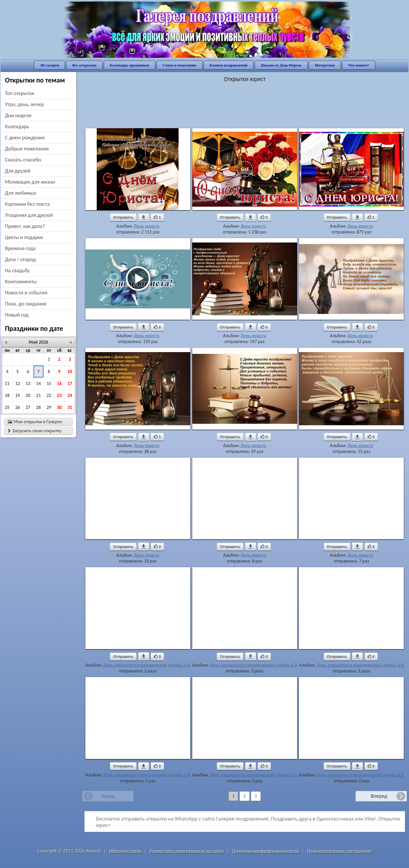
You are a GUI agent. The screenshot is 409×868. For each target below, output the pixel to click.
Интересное (325, 65)
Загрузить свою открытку (35, 431)
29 (49, 407)
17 (70, 383)
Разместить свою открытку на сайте (187, 851)
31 (70, 407)
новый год (17, 315)
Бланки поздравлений (229, 65)
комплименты (21, 282)
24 (70, 395)
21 (38, 395)
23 (59, 395)
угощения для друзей (29, 215)
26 (17, 407)
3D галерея (49, 65)
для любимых (21, 193)
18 (7, 395)
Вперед (379, 796)
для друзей (18, 171)
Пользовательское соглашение (339, 851)
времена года (20, 248)
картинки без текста (27, 204)
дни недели (18, 115)
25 (7, 407)
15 (49, 383)
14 (38, 383)
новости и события (26, 293)
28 (38, 407)
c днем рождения (25, 138)
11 (7, 383)
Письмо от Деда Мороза (281, 65)
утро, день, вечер (24, 104)
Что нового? (358, 65)
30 (59, 407)
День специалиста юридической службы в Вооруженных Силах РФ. (169, 665)
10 (70, 371)
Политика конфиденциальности (266, 851)
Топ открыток (20, 93)
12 (17, 383)
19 (17, 395)
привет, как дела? (25, 226)
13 (28, 383)
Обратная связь (125, 851)
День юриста (147, 226)
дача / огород (20, 259)
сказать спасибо (23, 160)
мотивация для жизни (30, 182)
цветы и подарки (24, 237)
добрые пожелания (27, 149)
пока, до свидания (26, 304)
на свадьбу (17, 270)
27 (28, 407)
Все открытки (84, 65)
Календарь (17, 126)
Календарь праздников (129, 65)
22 (49, 395)
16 (59, 383)
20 (28, 395)
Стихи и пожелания (179, 65)
